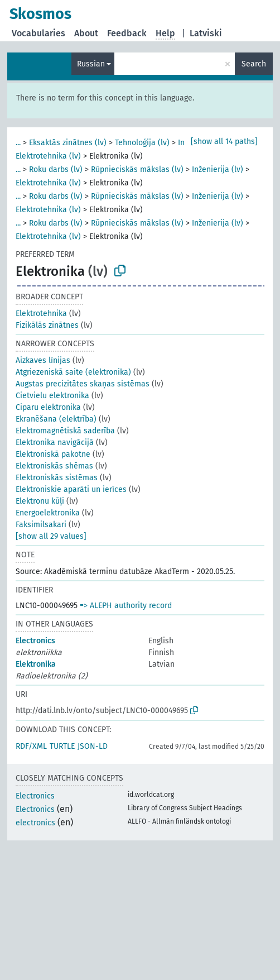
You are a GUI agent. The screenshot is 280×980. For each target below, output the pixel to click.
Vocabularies (38, 33)
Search (254, 64)
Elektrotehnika (41, 314)
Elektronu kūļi (40, 501)
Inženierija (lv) (218, 169)
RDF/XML (31, 746)
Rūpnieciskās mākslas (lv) (137, 169)
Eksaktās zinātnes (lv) (68, 143)
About (86, 33)
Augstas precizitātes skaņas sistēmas (83, 384)
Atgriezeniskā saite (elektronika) (73, 372)
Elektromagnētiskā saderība (65, 431)
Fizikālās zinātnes (47, 325)
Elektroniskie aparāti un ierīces (71, 489)
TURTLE (62, 746)
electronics (35, 823)
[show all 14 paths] (224, 142)
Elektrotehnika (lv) (48, 156)
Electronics (35, 641)
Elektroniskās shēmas (54, 466)
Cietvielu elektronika (52, 396)
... (18, 143)
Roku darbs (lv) (56, 169)
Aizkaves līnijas (43, 360)
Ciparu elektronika (48, 407)
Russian (91, 64)
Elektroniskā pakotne (53, 454)
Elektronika (36, 664)
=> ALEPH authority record (126, 606)
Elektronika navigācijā (55, 443)
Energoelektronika (48, 513)
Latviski (206, 33)
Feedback (127, 33)
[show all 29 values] (51, 536)
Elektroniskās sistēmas (57, 478)
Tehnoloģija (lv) (142, 143)
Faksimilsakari (41, 525)
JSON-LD (93, 746)
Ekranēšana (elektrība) (56, 419)
